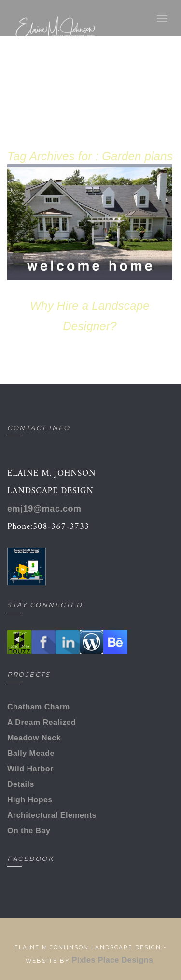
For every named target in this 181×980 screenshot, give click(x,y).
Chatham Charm (39, 707)
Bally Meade (31, 753)
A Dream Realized (42, 722)
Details (21, 784)
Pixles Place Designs (114, 960)
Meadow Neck (34, 738)
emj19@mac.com (44, 509)
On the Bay (29, 831)
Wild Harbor (30, 769)
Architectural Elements (52, 815)
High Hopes (30, 800)
